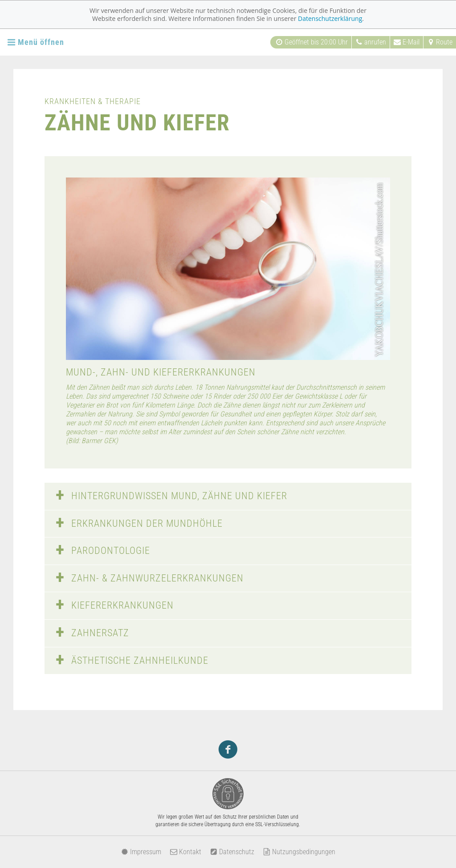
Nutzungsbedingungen (299, 852)
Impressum (141, 852)
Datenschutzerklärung (330, 18)
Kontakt (186, 852)
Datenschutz (232, 852)
